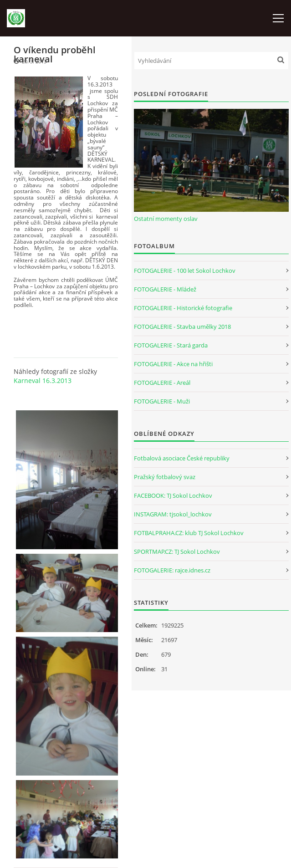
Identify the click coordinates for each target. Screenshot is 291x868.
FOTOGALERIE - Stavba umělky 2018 (182, 327)
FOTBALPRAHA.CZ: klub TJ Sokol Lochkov (189, 533)
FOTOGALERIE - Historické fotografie (183, 308)
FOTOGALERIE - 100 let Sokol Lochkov (185, 271)
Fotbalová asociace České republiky (182, 458)
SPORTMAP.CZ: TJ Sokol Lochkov (177, 551)
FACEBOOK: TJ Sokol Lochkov (173, 495)
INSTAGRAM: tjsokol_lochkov (173, 514)
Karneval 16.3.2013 (43, 380)
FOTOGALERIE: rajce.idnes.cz (172, 570)
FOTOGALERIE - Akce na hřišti (173, 364)
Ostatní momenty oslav (166, 219)
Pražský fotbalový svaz (165, 477)
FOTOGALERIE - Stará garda (171, 345)
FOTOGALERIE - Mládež (165, 289)
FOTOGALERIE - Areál (162, 383)
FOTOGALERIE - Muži (162, 401)
